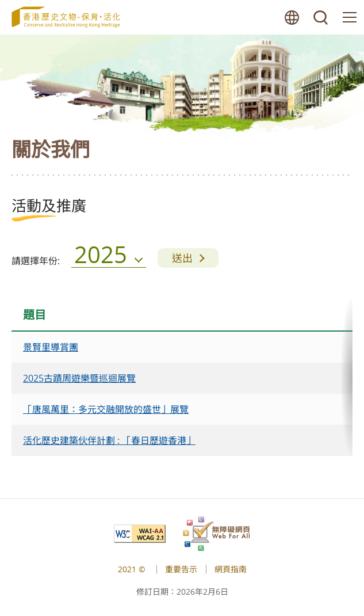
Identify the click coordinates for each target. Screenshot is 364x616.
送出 (182, 258)
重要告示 (181, 569)
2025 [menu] (101, 258)
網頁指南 (231, 569)
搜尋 (321, 17)
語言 (292, 17)
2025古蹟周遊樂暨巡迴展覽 (79, 378)
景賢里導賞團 (51, 347)
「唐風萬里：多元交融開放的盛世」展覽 (106, 409)
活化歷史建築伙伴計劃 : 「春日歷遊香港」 (109, 440)
